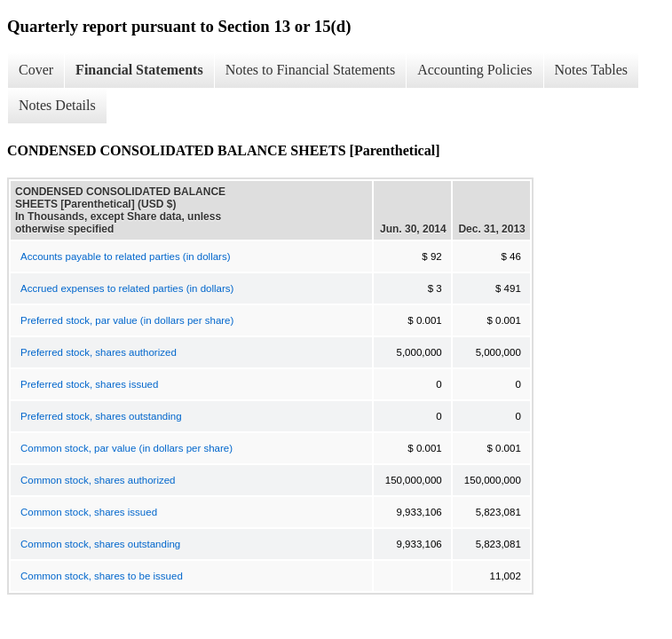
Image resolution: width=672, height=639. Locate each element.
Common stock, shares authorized (98, 480)
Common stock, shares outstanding (100, 544)
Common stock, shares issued (89, 512)
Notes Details (57, 105)
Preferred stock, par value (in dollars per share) (127, 320)
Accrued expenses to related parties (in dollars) (127, 288)
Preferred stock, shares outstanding (101, 416)
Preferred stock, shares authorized (99, 352)
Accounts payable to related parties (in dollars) (126, 256)
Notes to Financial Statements (311, 70)
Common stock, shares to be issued (102, 576)
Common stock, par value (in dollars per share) (126, 448)
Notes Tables (592, 70)
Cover (36, 70)
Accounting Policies (474, 70)
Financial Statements (139, 70)
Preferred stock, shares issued (89, 384)
